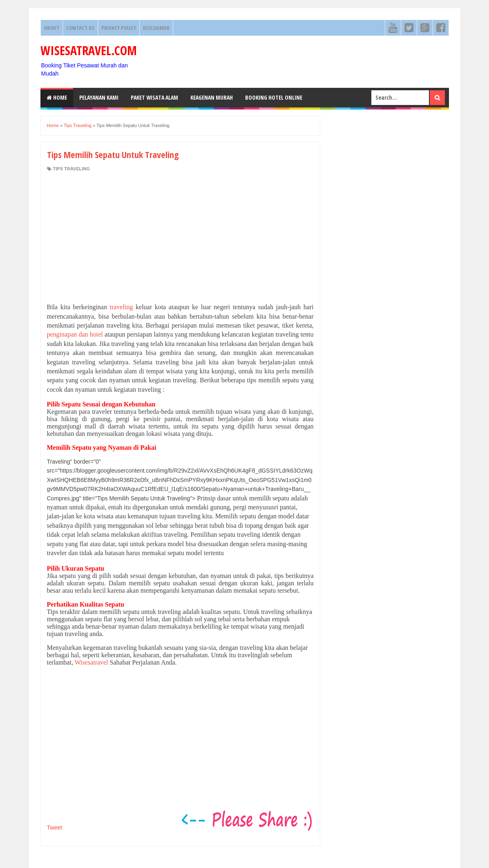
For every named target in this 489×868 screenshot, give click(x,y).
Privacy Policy (119, 28)
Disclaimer (156, 28)
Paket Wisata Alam (154, 97)
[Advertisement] (180, 237)
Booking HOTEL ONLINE (274, 97)
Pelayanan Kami (99, 97)
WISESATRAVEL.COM (89, 50)
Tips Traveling (71, 169)
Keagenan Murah (212, 97)
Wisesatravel (92, 662)
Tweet (55, 828)
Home (57, 97)
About (52, 28)
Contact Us (80, 28)
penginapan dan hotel (76, 334)
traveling (122, 307)
